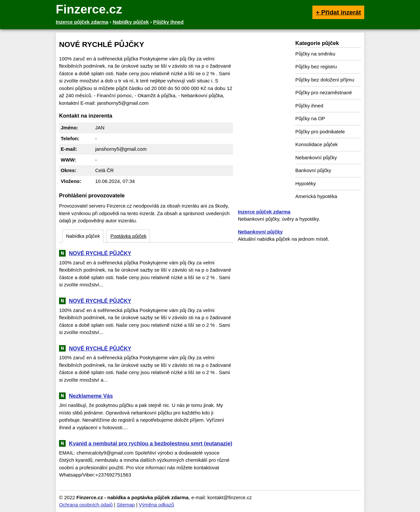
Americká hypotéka (316, 196)
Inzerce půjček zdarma (264, 212)
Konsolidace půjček (316, 144)
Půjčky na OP (310, 118)
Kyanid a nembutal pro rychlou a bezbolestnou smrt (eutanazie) (151, 443)
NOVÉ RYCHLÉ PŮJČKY (100, 253)
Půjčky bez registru (316, 67)
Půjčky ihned (309, 106)
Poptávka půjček (128, 236)
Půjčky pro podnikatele (320, 132)
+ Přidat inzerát (338, 12)
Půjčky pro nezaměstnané (324, 92)
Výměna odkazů (157, 505)
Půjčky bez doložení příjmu (325, 80)
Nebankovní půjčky (316, 157)
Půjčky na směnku (315, 54)
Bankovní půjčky (313, 170)
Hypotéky (306, 183)
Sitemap (126, 505)
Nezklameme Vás (91, 396)
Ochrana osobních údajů (86, 505)
